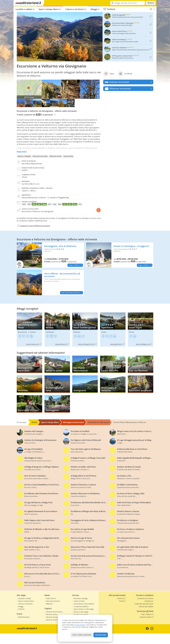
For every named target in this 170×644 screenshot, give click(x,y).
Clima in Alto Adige (81, 612)
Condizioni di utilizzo (145, 598)
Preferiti (109, 9)
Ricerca (151, 3)
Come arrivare (79, 601)
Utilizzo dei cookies (146, 606)
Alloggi (94, 9)
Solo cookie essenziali (82, 635)
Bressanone (22, 332)
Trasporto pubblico (81, 606)
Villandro (77, 332)
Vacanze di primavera (54, 612)
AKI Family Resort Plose (29, 330)
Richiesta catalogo (81, 598)
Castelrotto (50, 332)
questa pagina (80, 625)
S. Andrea (32, 332)
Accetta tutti (101, 635)
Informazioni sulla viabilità (84, 604)
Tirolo (122, 601)
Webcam (49, 604)
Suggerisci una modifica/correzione (33, 226)
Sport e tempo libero (49, 9)
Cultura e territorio (75, 9)
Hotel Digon (141, 330)
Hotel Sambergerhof (85, 330)
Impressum (149, 601)
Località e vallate (24, 9)
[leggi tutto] (22, 152)
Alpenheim (113, 330)
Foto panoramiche (53, 601)
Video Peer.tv (51, 598)
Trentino (121, 598)
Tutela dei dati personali (144, 604)
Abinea (57, 330)
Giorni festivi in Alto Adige (84, 609)
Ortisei (104, 332)
